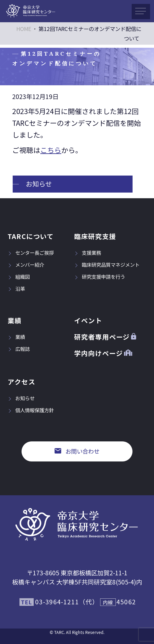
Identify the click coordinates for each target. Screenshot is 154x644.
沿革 (16, 289)
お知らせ (39, 184)
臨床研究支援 (95, 236)
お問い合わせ (77, 451)
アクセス (22, 382)
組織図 (19, 277)
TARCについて (31, 236)
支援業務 (88, 253)
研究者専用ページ (105, 337)
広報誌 (19, 349)
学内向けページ (103, 353)
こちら (51, 150)
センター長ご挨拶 (31, 253)
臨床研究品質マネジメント (107, 265)
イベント (88, 320)
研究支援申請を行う (100, 277)
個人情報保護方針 (31, 410)
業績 (15, 320)
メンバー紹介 (26, 265)
